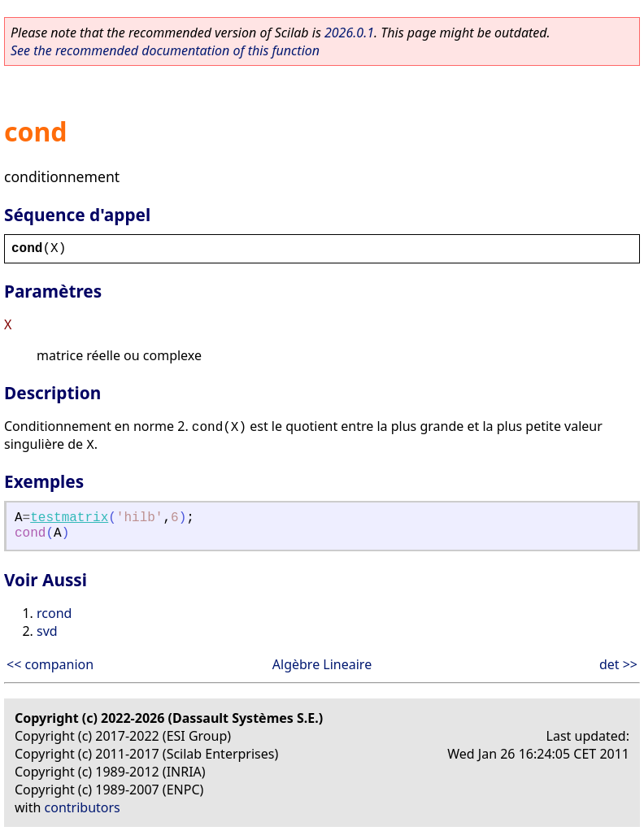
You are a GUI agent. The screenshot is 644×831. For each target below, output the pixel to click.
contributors (83, 807)
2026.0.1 (349, 33)
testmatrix (69, 518)
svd (47, 631)
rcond (54, 613)
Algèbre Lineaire (322, 664)
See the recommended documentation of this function (165, 50)
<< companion (50, 664)
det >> (618, 664)
